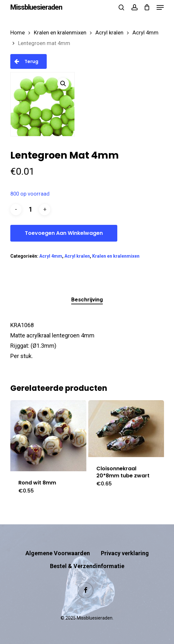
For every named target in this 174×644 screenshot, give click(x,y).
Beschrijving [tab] (87, 299)
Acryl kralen (109, 33)
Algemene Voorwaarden (58, 553)
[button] (160, 7)
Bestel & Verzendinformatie (87, 566)
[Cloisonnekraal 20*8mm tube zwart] (126, 428)
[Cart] (147, 7)
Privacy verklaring (125, 553)
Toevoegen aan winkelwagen (64, 233)
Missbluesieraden (36, 7)
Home (18, 33)
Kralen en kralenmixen (60, 33)
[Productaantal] (30, 210)
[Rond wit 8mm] (48, 436)
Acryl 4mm (145, 33)
